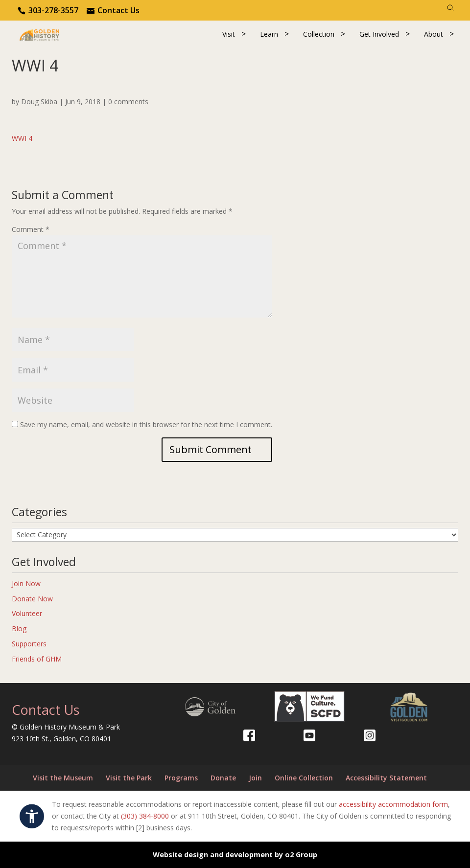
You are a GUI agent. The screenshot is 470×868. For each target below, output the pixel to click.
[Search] (450, 8)
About (434, 34)
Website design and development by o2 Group (235, 855)
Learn (269, 34)
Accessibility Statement (386, 778)
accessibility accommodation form (393, 804)
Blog (19, 628)
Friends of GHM (37, 659)
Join (255, 778)
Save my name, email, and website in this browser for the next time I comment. (146, 424)
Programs (181, 778)
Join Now (26, 583)
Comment (31, 229)
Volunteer (27, 613)
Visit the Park (129, 778)
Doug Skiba (39, 102)
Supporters (29, 644)
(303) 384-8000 (145, 816)
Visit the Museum (63, 778)
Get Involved (379, 34)
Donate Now (32, 599)
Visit (229, 34)
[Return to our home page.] (39, 34)
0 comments (128, 102)
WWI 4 (22, 138)
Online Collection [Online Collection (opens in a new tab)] (304, 778)
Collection (319, 34)
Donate (223, 778)
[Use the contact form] (113, 10)
